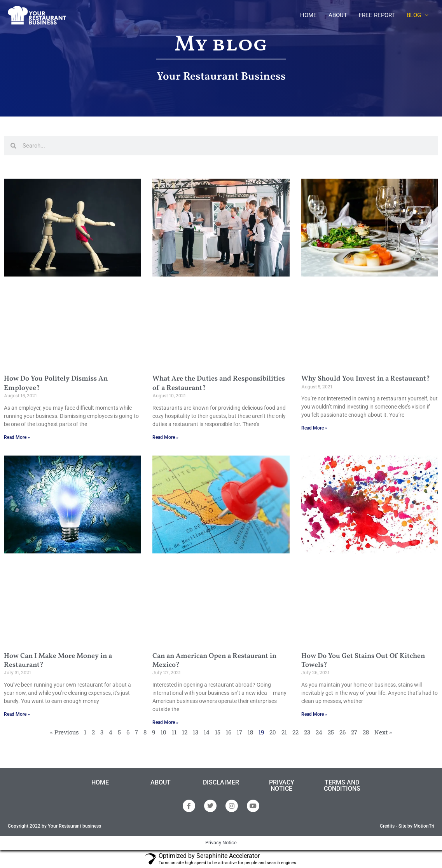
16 (229, 732)
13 (196, 732)
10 (163, 732)
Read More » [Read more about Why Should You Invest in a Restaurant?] (314, 428)
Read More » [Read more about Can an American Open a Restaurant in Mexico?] (165, 722)
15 (218, 732)
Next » (383, 732)
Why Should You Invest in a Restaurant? (366, 379)
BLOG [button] (414, 15)
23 (307, 732)
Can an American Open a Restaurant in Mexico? (214, 661)
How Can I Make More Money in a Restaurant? (58, 661)
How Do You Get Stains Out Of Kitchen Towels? (363, 661)
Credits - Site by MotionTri (407, 826)
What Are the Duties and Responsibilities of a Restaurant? (219, 383)
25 (331, 732)
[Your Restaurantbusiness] (37, 15)
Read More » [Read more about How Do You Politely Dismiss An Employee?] (17, 437)
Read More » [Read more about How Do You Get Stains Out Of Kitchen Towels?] (314, 714)
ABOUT (338, 15)
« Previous (64, 732)
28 (366, 732)
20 (273, 732)
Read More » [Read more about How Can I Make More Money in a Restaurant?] (17, 714)
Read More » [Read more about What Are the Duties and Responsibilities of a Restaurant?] (165, 437)
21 (284, 732)
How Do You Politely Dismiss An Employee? (56, 383)
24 (319, 732)
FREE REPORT (377, 15)
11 (174, 732)
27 (354, 732)
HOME (308, 15)
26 (342, 732)
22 (295, 732)
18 (250, 732)
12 (185, 732)
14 (207, 732)
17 (239, 732)
